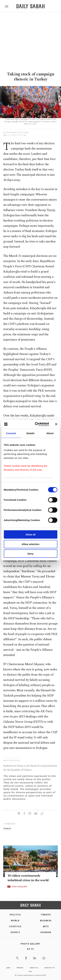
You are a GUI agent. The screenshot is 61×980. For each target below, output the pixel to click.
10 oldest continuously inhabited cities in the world (28, 878)
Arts (46, 926)
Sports (15, 932)
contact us (50, 968)
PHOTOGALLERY (20, 887)
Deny (30, 554)
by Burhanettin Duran (16, 132)
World (15, 921)
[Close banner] (56, 424)
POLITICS (15, 915)
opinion (7, 828)
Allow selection (30, 544)
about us (34, 968)
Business (46, 921)
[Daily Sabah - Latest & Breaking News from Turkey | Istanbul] (30, 6)
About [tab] (50, 433)
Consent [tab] (11, 433)
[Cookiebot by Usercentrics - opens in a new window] (36, 424)
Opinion (46, 932)
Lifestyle (15, 926)
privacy (20, 968)
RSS (30, 971)
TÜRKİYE (46, 915)
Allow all (30, 534)
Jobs (8, 968)
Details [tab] (31, 433)
